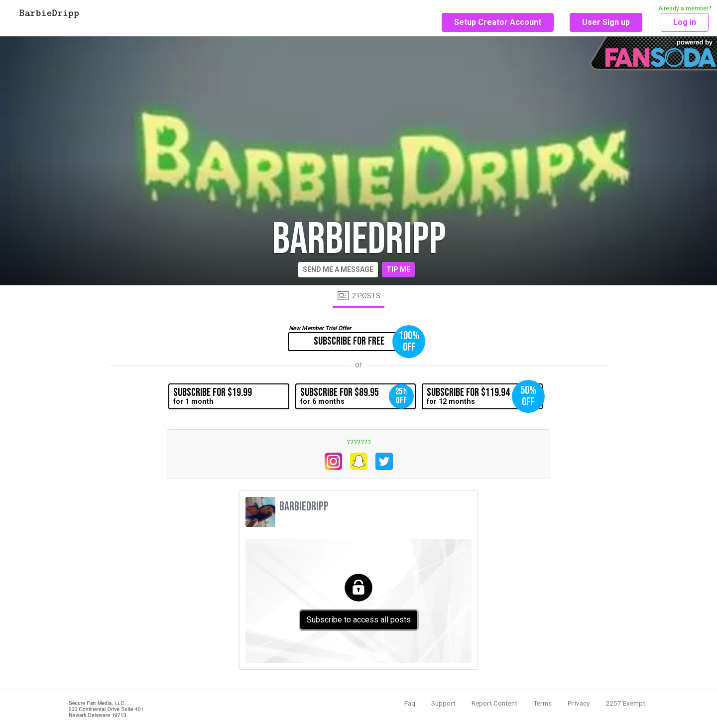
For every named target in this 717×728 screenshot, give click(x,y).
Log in (685, 22)
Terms (542, 703)
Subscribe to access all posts (359, 620)
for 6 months (357, 396)
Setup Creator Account (498, 22)
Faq (410, 703)
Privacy (579, 703)
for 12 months (484, 396)
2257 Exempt (625, 703)
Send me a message (338, 269)
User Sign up (606, 22)
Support (443, 703)
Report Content (494, 703)
